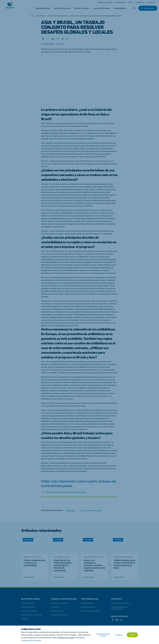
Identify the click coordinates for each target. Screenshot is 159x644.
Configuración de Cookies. (31, 640)
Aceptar (132, 635)
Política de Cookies (66, 637)
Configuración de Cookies (103, 635)
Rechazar (119, 635)
